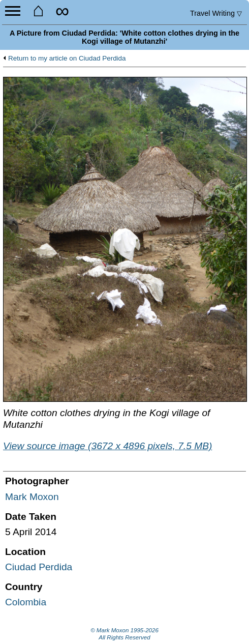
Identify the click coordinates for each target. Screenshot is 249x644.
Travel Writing (216, 13)
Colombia (26, 602)
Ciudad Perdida (39, 567)
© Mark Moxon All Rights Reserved (124, 634)
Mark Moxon (32, 497)
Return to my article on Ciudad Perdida (67, 58)
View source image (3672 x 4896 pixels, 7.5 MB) (107, 446)
